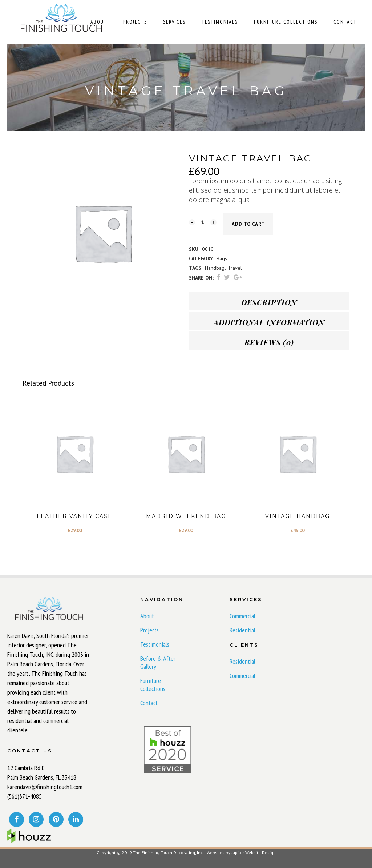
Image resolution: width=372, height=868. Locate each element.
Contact (149, 703)
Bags (222, 258)
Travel (235, 268)
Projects (149, 630)
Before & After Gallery (158, 663)
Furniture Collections (153, 685)
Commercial (242, 616)
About (147, 616)
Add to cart (248, 224)
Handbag (215, 268)
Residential (242, 630)
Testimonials (155, 644)
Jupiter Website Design (254, 853)
